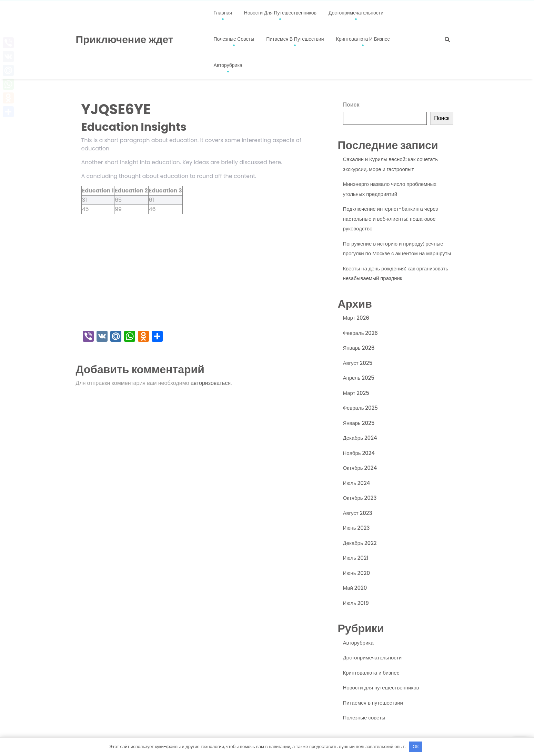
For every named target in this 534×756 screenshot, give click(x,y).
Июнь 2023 (356, 528)
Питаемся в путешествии (295, 39)
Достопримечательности (356, 13)
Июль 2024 (357, 483)
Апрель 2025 (359, 378)
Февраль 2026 (360, 333)
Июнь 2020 (357, 573)
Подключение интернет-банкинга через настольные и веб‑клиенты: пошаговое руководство (391, 219)
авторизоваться (211, 383)
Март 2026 (356, 318)
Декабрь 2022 (360, 543)
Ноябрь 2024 (359, 453)
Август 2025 (358, 363)
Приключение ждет (125, 40)
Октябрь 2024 (360, 468)
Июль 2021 (356, 558)
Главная (223, 13)
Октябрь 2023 (360, 498)
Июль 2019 (356, 603)
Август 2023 (358, 513)
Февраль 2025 (360, 408)
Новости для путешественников (280, 13)
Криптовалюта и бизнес (363, 39)
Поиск (351, 105)
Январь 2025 (359, 423)
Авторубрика (228, 65)
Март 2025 (356, 393)
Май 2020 (355, 588)
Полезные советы (234, 39)
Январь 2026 (359, 348)
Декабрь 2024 (360, 438)
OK (416, 747)
